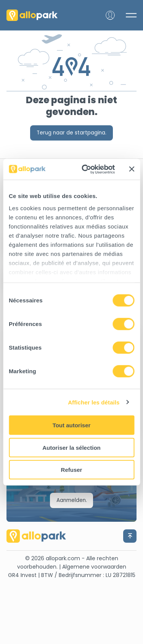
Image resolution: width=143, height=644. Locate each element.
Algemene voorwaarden (94, 567)
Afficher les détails (94, 402)
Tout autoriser (72, 425)
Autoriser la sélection (71, 447)
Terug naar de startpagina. (71, 133)
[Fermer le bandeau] (132, 169)
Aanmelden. (72, 500)
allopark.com (63, 558)
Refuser (72, 470)
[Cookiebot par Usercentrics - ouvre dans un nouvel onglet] (85, 169)
